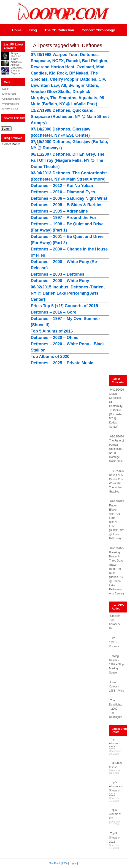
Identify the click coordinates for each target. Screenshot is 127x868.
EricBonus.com (11, 109)
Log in (6, 89)
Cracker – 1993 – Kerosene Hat (115, 622)
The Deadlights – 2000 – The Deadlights (115, 709)
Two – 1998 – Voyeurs (114, 642)
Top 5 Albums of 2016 (52, 331)
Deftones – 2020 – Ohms (54, 338)
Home (17, 30)
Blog (33, 30)
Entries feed (9, 94)
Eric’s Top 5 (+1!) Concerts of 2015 (64, 306)
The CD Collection (59, 30)
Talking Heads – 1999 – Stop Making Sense (116, 664)
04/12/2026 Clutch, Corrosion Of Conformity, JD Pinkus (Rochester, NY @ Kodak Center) (116, 408)
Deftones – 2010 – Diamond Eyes (63, 192)
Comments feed (11, 99)
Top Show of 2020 (116, 765)
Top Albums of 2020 (50, 357)
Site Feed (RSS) (58, 863)
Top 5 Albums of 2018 (115, 814)
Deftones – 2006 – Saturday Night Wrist (69, 198)
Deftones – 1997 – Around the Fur (63, 218)
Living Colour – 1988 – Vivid (116, 687)
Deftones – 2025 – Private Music (62, 363)
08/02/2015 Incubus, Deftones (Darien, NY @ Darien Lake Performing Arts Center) (68, 293)
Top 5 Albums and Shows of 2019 (116, 788)
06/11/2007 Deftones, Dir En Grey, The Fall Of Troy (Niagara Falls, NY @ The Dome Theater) (68, 160)
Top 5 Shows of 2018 (115, 838)
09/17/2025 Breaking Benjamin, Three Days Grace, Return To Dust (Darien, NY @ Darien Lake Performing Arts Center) (116, 571)
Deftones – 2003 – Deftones (57, 274)
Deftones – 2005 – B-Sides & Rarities (66, 205)
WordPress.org (11, 104)
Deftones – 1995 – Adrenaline (59, 211)
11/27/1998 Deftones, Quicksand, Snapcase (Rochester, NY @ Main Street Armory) (70, 117)
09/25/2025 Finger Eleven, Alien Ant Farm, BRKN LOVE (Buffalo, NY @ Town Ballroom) (116, 520)
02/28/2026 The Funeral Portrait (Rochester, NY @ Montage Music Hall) (116, 449)
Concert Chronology (98, 30)
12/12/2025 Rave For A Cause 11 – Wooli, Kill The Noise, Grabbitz (116, 481)
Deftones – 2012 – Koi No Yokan (62, 186)
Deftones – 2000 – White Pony (60, 281)
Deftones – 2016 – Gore (53, 312)
